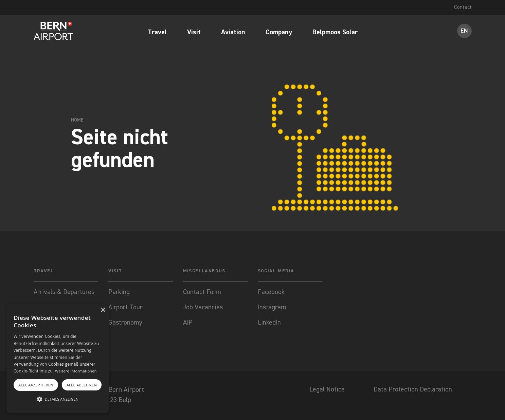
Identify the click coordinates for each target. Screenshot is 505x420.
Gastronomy (125, 324)
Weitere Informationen (76, 371)
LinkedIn (270, 324)
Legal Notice (323, 391)
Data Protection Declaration (411, 391)
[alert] (58, 359)
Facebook (271, 293)
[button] (58, 399)
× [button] (103, 310)
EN (464, 31)
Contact (463, 7)
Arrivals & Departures (65, 293)
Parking (119, 293)
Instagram (272, 308)
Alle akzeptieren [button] (36, 385)
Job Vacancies (203, 308)
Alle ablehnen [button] (82, 385)
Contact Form (202, 293)
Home (77, 120)
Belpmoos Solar (335, 33)
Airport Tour (126, 308)
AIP (188, 324)
